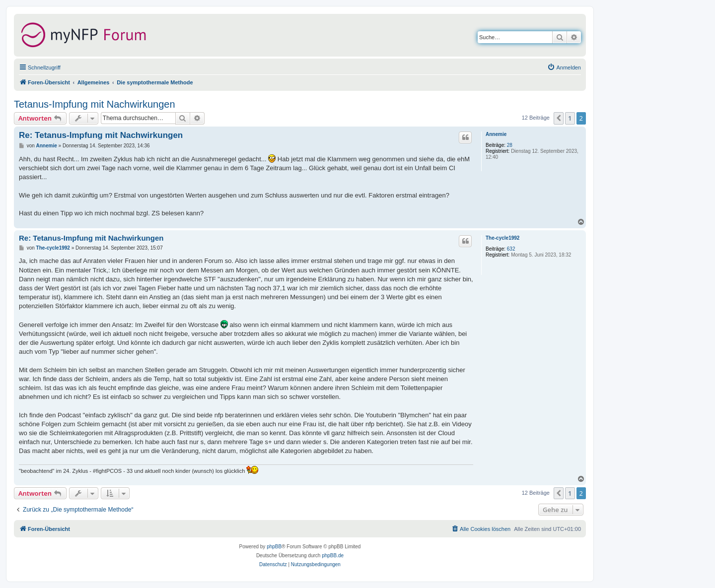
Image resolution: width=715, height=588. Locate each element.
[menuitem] (564, 67)
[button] (559, 118)
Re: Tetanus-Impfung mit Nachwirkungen (101, 135)
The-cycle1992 (502, 238)
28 (510, 145)
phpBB (274, 547)
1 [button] (570, 118)
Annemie (496, 134)
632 (511, 249)
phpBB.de (333, 555)
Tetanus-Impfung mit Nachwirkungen (95, 104)
